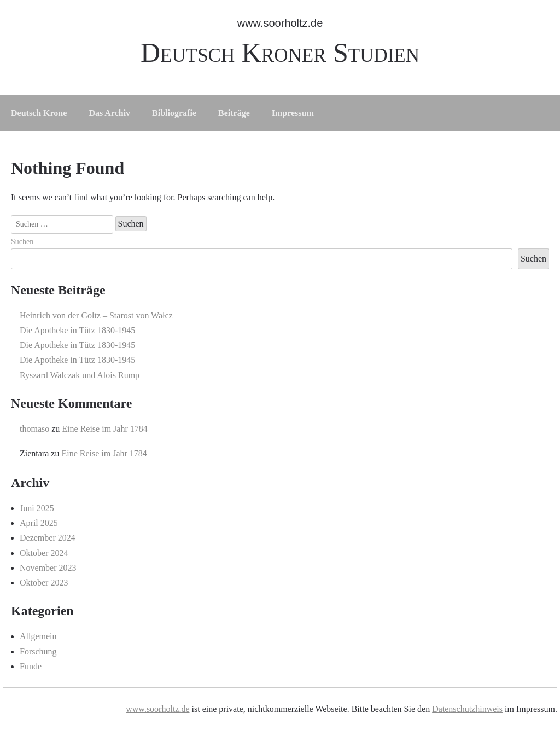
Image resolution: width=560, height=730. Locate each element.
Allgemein (38, 636)
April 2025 (39, 523)
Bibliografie (174, 113)
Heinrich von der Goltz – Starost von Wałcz (96, 315)
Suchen (22, 242)
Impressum (293, 113)
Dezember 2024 (48, 538)
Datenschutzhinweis (467, 709)
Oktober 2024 (44, 553)
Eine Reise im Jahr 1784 (104, 429)
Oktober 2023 (44, 583)
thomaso (34, 429)
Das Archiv (109, 113)
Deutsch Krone (39, 113)
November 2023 (48, 568)
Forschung (38, 651)
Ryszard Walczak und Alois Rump (80, 375)
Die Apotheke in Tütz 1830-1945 (77, 330)
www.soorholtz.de (280, 23)
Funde (31, 666)
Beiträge (234, 113)
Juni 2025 (37, 508)
